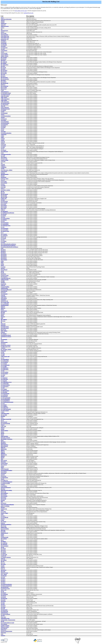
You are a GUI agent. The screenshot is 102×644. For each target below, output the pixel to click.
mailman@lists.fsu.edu (28, 13)
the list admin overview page (21, 11)
